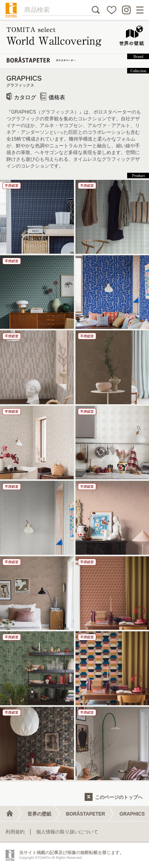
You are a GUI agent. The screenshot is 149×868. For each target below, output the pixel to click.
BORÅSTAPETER (85, 814)
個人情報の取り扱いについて (67, 832)
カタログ (21, 97)
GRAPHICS (74, 82)
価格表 (53, 97)
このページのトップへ (119, 797)
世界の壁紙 (39, 814)
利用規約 (15, 832)
